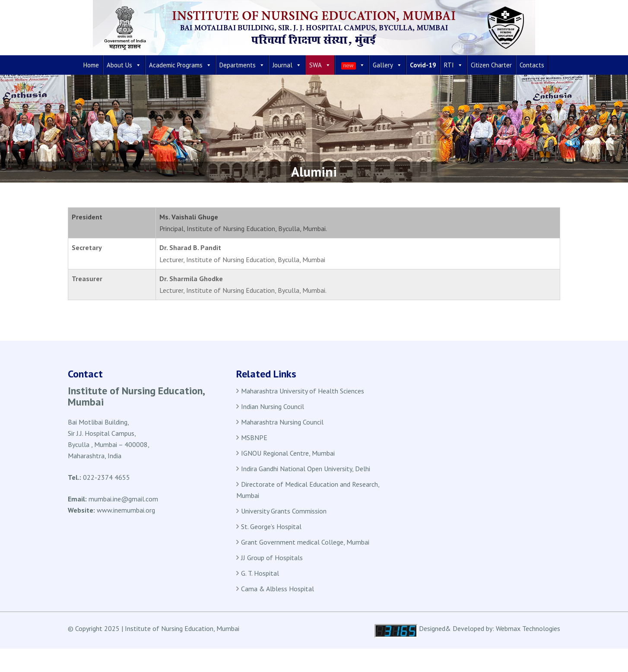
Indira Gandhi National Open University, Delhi (306, 469)
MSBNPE (254, 437)
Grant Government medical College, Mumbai (305, 542)
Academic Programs (180, 65)
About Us (124, 65)
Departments (242, 65)
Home (91, 65)
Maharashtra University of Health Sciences (303, 391)
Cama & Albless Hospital (278, 589)
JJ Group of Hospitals (272, 558)
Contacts (532, 65)
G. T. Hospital (260, 573)
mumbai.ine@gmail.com (123, 499)
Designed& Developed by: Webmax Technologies (490, 628)
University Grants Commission (284, 511)
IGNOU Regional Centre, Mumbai (288, 453)
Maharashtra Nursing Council (282, 422)
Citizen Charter (491, 65)
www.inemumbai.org (126, 510)
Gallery (387, 65)
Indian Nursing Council (273, 406)
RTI (454, 65)
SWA (320, 65)
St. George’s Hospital (271, 526)
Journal (287, 65)
